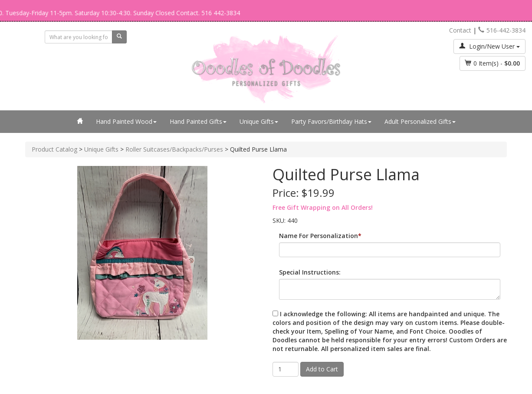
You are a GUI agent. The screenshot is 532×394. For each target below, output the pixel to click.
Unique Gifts (259, 121)
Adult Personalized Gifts (420, 121)
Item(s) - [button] (493, 63)
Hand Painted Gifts (198, 121)
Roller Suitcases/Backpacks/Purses (174, 149)
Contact (460, 30)
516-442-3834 (502, 30)
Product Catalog (54, 149)
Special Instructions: (310, 272)
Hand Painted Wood (126, 121)
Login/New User (489, 46)
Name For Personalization (319, 236)
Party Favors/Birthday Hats (331, 121)
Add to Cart (322, 369)
